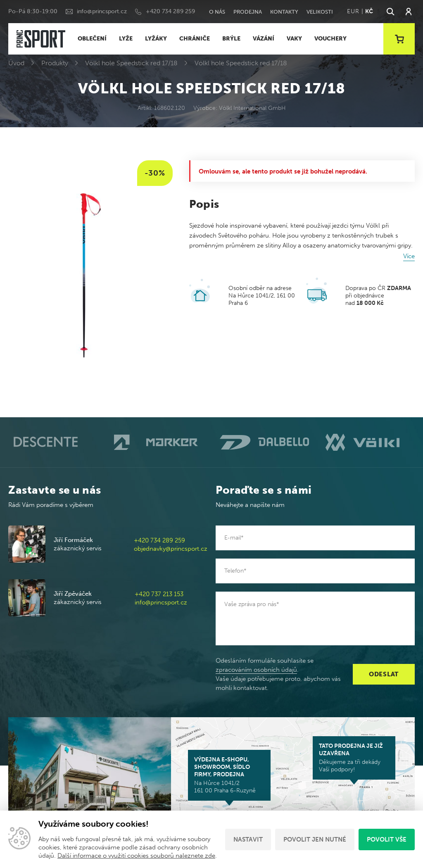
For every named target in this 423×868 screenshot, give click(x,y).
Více (409, 256)
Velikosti (320, 12)
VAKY (294, 39)
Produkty (55, 63)
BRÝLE (231, 39)
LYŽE (126, 39)
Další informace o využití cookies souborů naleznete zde (136, 856)
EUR (353, 11)
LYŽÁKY (156, 39)
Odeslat (384, 674)
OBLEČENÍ (92, 39)
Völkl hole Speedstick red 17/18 (131, 63)
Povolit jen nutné (315, 839)
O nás (217, 12)
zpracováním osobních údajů (256, 670)
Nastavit (248, 839)
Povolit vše (387, 839)
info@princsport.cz (102, 11)
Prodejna (248, 12)
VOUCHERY (330, 39)
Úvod (16, 63)
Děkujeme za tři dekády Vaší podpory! (354, 758)
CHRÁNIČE (195, 39)
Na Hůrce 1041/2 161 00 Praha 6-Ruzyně (229, 775)
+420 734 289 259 (170, 11)
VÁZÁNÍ (264, 39)
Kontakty (284, 12)
